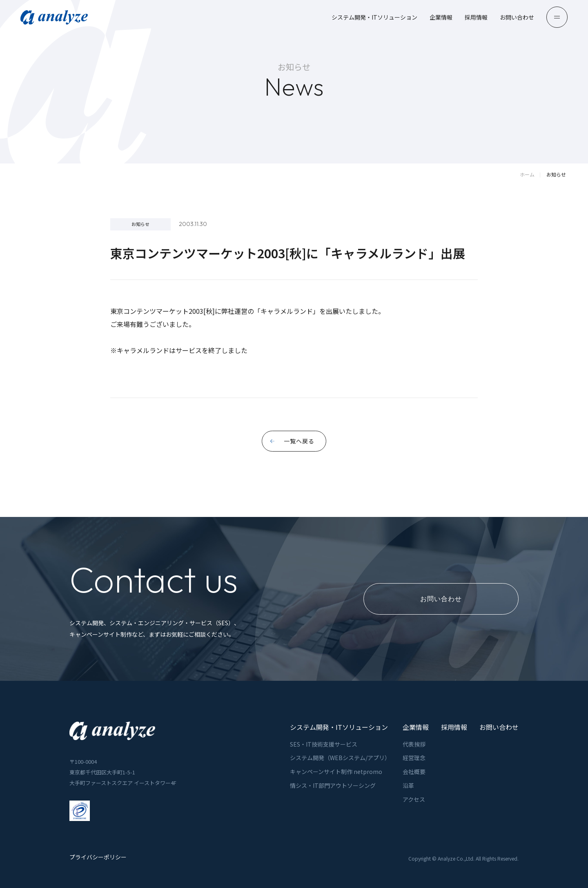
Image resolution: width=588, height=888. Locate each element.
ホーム (527, 174)
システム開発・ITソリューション (374, 17)
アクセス (414, 799)
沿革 (408, 785)
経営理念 (414, 758)
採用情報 (476, 17)
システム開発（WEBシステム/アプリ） (340, 758)
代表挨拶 (414, 744)
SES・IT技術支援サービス (324, 744)
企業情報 (441, 17)
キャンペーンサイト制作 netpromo (336, 772)
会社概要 (414, 772)
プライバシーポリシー (98, 857)
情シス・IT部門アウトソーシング (333, 785)
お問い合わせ (517, 17)
